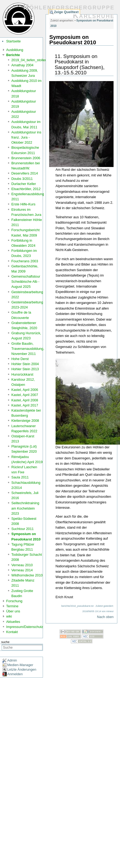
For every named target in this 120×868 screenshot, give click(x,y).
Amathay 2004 (22, 65)
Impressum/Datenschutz (25, 627)
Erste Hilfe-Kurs (23, 204)
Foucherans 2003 (25, 261)
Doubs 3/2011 (22, 179)
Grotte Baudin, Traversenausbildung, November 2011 (28, 349)
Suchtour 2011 (22, 529)
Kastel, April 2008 (25, 400)
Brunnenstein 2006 (26, 158)
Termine (12, 606)
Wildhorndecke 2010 (27, 575)
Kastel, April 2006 (25, 390)
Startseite (13, 41)
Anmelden (15, 674)
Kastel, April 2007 (25, 395)
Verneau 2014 (22, 570)
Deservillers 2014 (25, 173)
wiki (9, 616)
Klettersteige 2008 (25, 421)
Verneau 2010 (22, 565)
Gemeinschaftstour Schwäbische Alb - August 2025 (26, 282)
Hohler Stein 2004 (25, 364)
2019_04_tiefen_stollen (29, 60)
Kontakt (12, 632)
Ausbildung (15, 50)
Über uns (13, 611)
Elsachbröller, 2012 (26, 189)
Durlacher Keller (24, 184)
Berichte (13, 55)
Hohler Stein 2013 (25, 369)
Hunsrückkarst (22, 374)
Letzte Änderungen (22, 669)
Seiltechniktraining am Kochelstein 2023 (25, 508)
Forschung (14, 601)
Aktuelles (13, 622)
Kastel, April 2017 (25, 405)
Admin (12, 660)
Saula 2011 (20, 477)
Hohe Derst (20, 359)
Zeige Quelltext (66, 12)
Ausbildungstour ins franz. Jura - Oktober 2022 (26, 137)
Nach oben (105, 617)
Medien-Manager (20, 665)
